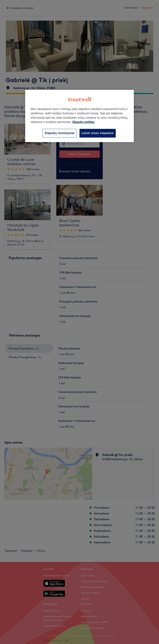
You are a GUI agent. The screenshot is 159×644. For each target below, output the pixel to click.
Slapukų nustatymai (60, 133)
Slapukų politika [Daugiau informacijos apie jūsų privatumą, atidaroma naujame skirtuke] (83, 122)
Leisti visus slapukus (98, 133)
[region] (79, 116)
